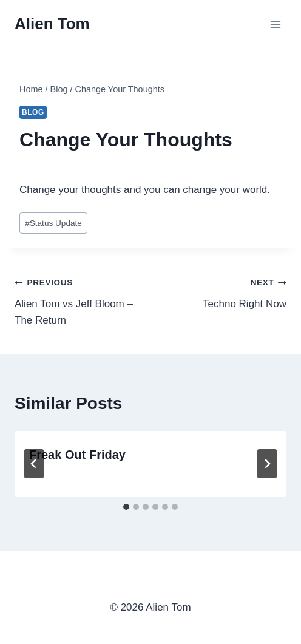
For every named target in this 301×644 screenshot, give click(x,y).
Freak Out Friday (77, 455)
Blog (33, 112)
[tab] (126, 507)
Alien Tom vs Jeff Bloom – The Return (77, 300)
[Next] (267, 464)
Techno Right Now (224, 292)
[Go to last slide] (34, 464)
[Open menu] (275, 24)
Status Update (53, 223)
